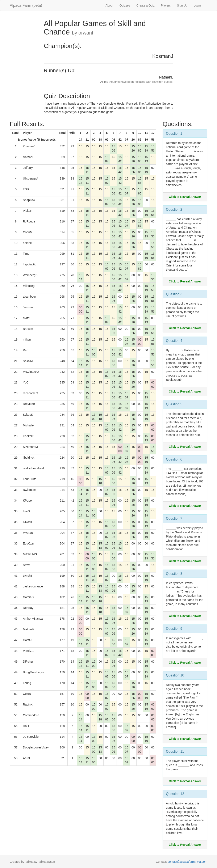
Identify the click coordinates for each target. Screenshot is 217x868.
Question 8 (174, 574)
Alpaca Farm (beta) (26, 5)
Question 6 (174, 459)
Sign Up (182, 5)
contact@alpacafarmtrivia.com (187, 862)
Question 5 (174, 404)
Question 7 (174, 519)
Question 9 (174, 629)
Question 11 (175, 752)
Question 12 (175, 794)
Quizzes (125, 5)
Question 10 (175, 675)
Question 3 (174, 294)
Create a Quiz (145, 5)
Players (166, 5)
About (109, 5)
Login (197, 5)
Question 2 (174, 210)
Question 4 (174, 341)
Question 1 (174, 134)
